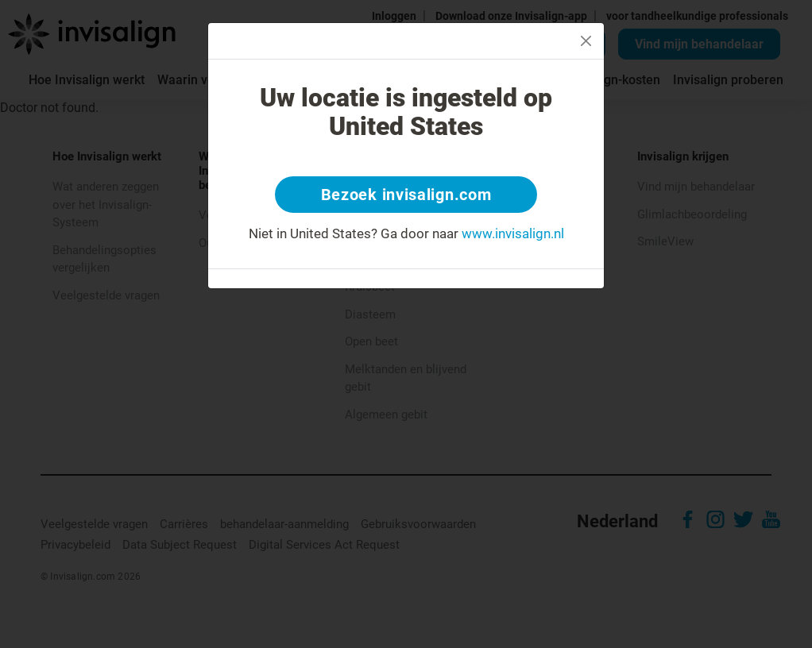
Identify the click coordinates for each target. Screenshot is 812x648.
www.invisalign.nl (513, 233)
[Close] (586, 41)
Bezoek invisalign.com (406, 195)
